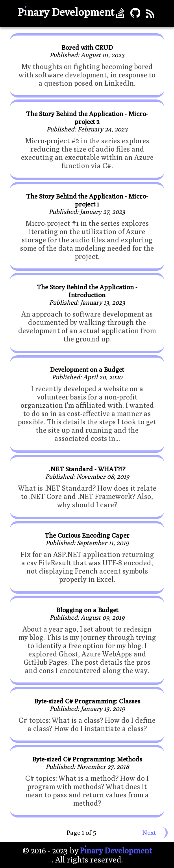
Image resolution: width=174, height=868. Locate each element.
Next (149, 833)
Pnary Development (66, 12)
